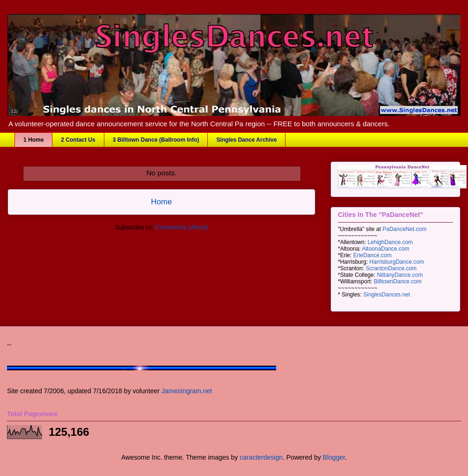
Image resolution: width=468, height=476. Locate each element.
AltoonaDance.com (385, 249)
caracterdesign (261, 457)
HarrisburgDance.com (397, 262)
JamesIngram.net (187, 391)
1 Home (33, 140)
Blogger (334, 457)
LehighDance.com (390, 242)
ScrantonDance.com (391, 268)
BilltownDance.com (398, 281)
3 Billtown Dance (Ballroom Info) (156, 140)
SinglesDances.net (387, 295)
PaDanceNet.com (404, 229)
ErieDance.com (373, 255)
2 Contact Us (78, 140)
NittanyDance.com (400, 275)
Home (162, 202)
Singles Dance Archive (246, 140)
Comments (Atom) (182, 227)
